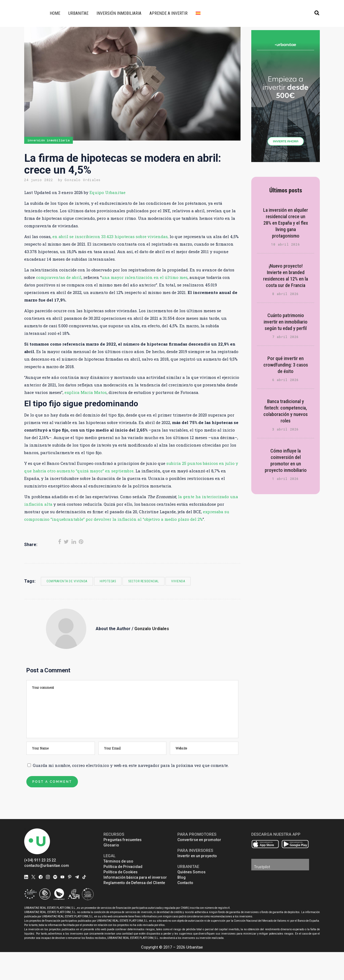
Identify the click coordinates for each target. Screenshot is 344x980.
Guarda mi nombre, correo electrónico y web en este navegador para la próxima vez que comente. (131, 765)
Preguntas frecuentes (123, 840)
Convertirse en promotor (199, 840)
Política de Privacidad (123, 867)
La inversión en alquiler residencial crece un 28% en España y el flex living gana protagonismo (286, 223)
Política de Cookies (121, 872)
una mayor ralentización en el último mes (145, 277)
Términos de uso (118, 861)
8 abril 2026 (285, 294)
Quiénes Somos (191, 872)
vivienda (178, 581)
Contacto (185, 883)
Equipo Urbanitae (107, 192)
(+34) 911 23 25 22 (40, 860)
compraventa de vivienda (67, 581)
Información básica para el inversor (135, 877)
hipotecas (108, 581)
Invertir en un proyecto (197, 856)
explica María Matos (86, 392)
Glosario (111, 845)
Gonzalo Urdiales (83, 180)
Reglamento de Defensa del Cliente (134, 883)
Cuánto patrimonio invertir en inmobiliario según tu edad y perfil (286, 322)
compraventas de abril (59, 277)
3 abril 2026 (285, 429)
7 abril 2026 (285, 337)
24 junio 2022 (39, 180)
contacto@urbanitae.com (47, 866)
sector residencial (144, 581)
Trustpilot (262, 867)
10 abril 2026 (286, 244)
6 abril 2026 (285, 380)
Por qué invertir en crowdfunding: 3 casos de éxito (286, 365)
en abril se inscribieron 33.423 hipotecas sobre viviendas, (110, 236)
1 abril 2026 (285, 479)
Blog (182, 877)
